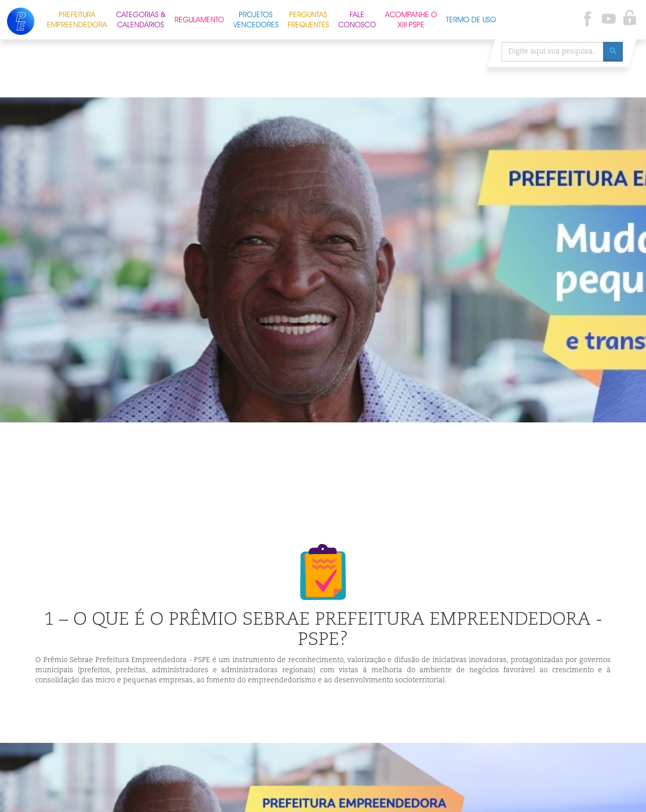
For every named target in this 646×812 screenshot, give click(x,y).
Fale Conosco (357, 19)
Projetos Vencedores (256, 19)
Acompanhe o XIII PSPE (411, 19)
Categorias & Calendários (141, 19)
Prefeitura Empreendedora (77, 19)
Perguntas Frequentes (308, 19)
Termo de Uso (471, 19)
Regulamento (199, 19)
